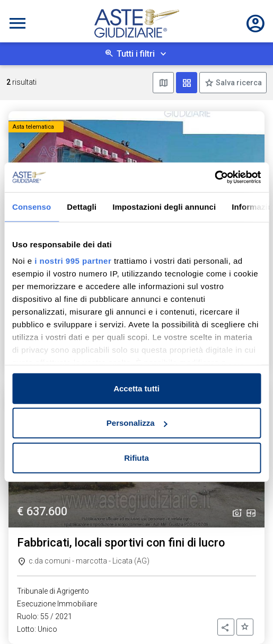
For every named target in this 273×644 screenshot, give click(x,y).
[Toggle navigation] (17, 23)
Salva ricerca (238, 83)
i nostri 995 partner (73, 261)
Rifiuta (136, 457)
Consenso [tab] (32, 206)
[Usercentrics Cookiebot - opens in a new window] (214, 177)
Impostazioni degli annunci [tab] (164, 206)
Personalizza (137, 423)
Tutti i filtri (136, 54)
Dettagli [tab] (82, 206)
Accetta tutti (136, 388)
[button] (226, 627)
